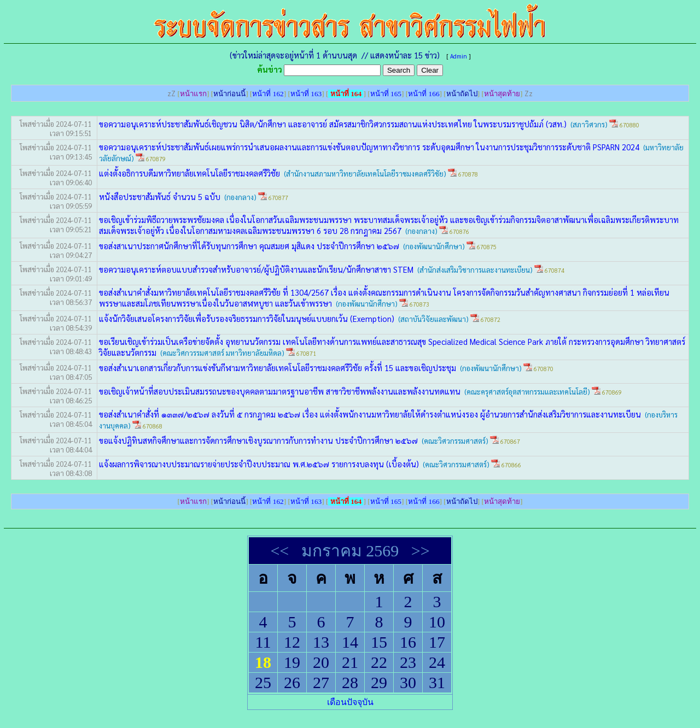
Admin (459, 56)
